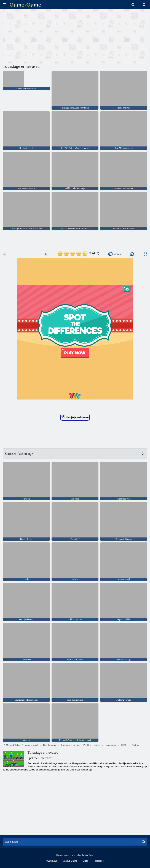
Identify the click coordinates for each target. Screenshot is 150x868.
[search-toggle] (133, 5)
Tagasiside (99, 861)
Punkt (86, 745)
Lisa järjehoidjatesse (75, 417)
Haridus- (97, 745)
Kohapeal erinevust (70, 745)
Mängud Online (13, 745)
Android (135, 745)
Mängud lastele (32, 745)
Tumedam (115, 254)
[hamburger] (4, 5)
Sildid (85, 861)
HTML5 (124, 745)
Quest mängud (50, 745)
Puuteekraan (111, 745)
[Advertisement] (39, 36)
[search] (144, 842)
